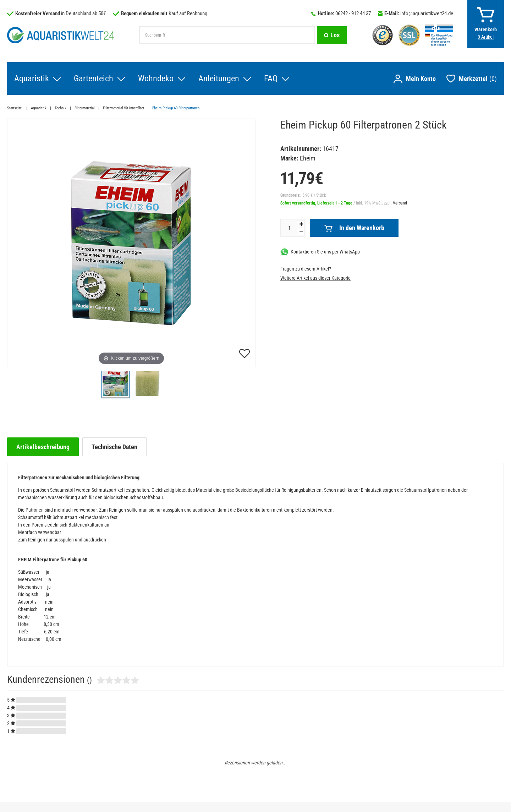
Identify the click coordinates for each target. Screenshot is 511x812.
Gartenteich (94, 78)
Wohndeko (156, 78)
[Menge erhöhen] (301, 224)
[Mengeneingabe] (289, 228)
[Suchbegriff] (227, 35)
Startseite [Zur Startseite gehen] (15, 108)
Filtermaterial (85, 108)
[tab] (43, 447)
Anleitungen (219, 78)
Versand (400, 203)
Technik (61, 108)
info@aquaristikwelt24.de (427, 13)
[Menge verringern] (301, 232)
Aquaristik (32, 78)
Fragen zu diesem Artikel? (306, 269)
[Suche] (332, 35)
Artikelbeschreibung (43, 447)
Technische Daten (114, 447)
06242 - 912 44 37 (353, 13)
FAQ (271, 78)
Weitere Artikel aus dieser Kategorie (315, 278)
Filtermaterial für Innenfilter (123, 108)
